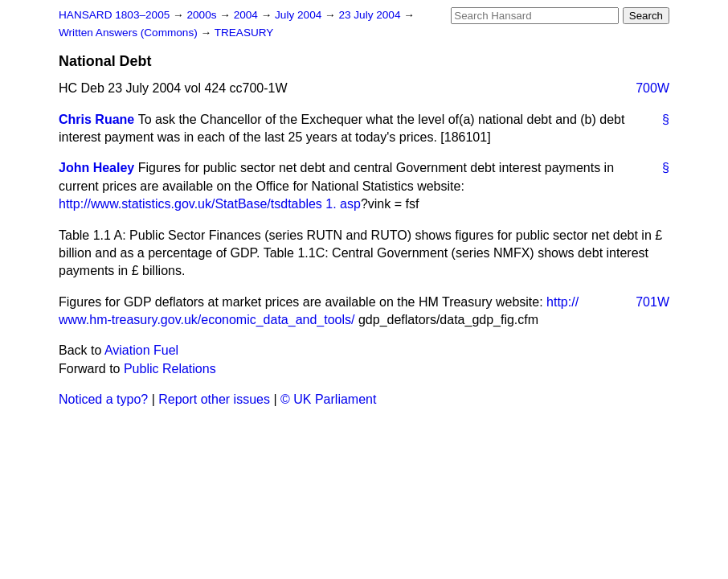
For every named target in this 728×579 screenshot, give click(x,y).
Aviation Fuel (141, 350)
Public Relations (170, 369)
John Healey (96, 168)
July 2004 (300, 15)
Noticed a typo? (103, 399)
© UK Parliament (328, 399)
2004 (247, 15)
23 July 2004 (371, 15)
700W (652, 88)
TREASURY (244, 33)
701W (652, 302)
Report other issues (214, 399)
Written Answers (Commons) (130, 33)
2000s (203, 15)
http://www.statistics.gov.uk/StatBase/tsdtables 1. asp (210, 204)
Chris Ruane (96, 119)
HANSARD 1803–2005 (114, 15)
